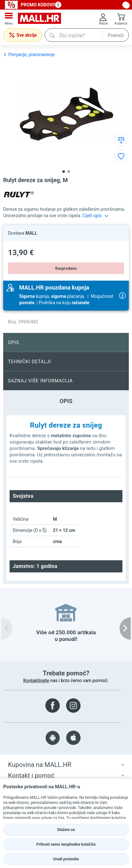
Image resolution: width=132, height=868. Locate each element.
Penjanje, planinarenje (29, 54)
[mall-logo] (39, 19)
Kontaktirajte (36, 680)
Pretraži (116, 35)
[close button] (126, 5)
